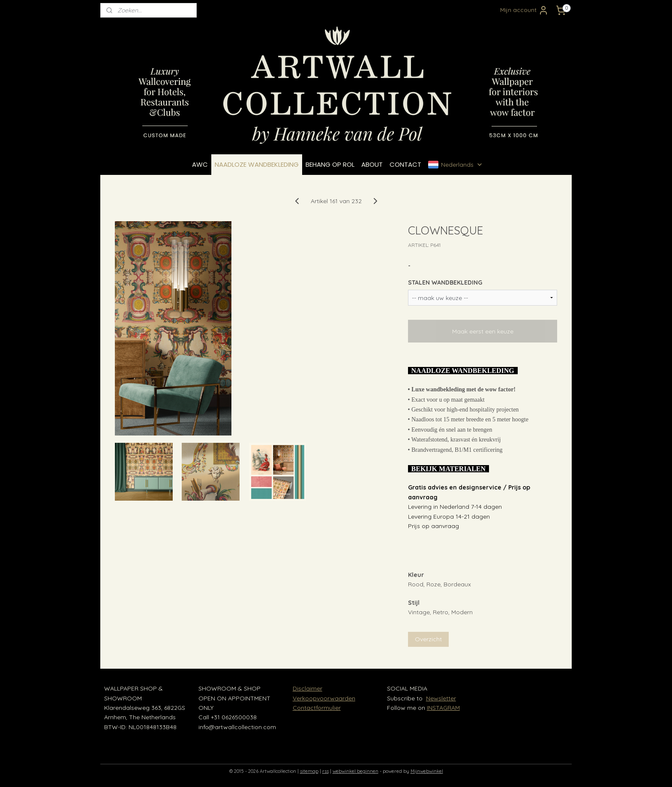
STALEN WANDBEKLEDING (445, 282)
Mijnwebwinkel (427, 771)
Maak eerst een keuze (483, 331)
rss (325, 771)
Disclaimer (307, 688)
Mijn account (524, 10)
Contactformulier (317, 708)
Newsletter (441, 698)
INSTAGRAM (443, 708)
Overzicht (428, 639)
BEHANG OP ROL (330, 164)
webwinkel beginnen (355, 771)
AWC (200, 164)
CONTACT (405, 164)
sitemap (309, 771)
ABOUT (372, 164)
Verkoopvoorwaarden (324, 698)
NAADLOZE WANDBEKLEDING (257, 164)
